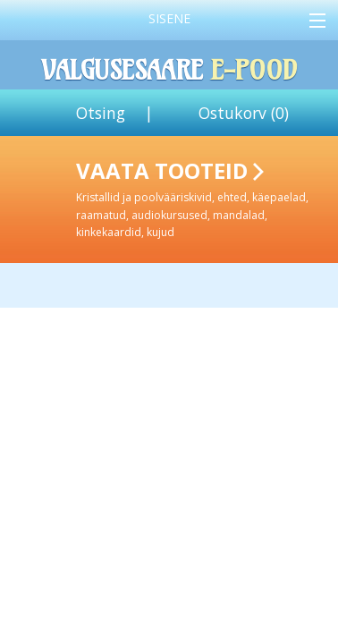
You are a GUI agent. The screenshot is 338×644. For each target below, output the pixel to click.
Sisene (169, 18)
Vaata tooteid (203, 198)
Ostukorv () (244, 113)
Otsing (101, 113)
